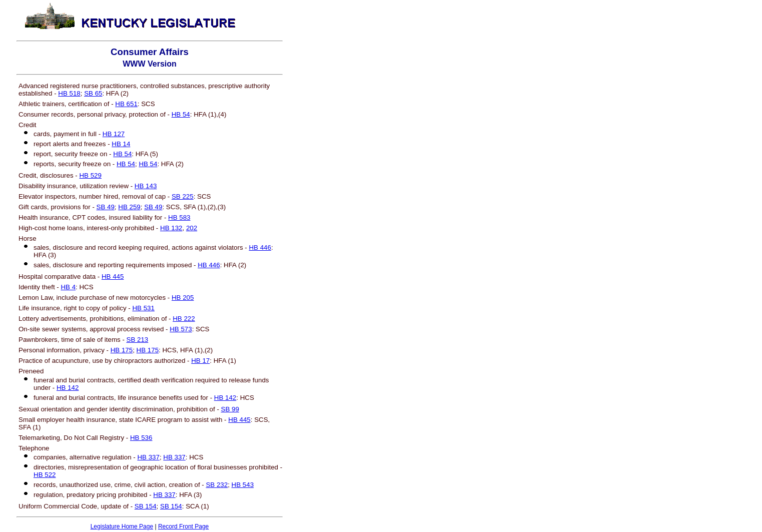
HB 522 (45, 475)
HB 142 (68, 388)
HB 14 (121, 144)
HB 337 (148, 457)
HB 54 (181, 114)
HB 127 (114, 134)
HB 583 (179, 217)
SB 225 (183, 196)
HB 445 (113, 277)
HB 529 (90, 175)
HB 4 (68, 287)
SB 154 (146, 506)
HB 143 (146, 186)
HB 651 (126, 104)
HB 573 (181, 329)
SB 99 (230, 409)
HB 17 (200, 361)
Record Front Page (183, 526)
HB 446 (260, 247)
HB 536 (141, 438)
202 (192, 228)
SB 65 (93, 93)
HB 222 (184, 319)
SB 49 (106, 207)
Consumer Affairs (150, 52)
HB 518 (69, 93)
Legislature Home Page (122, 526)
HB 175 (122, 350)
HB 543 (243, 485)
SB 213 (138, 340)
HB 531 (143, 308)
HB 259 (129, 207)
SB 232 (217, 485)
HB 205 (183, 298)
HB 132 (171, 228)
